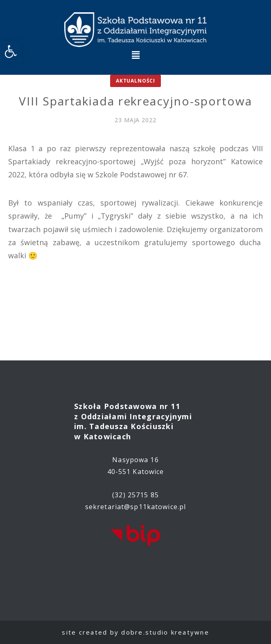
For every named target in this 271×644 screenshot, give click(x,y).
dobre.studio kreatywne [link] (165, 632)
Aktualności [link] (135, 81)
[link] (11, 51)
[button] (135, 55)
